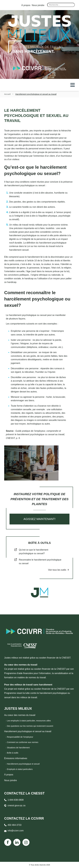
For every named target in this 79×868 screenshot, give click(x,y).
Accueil (7, 94)
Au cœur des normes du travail (21, 665)
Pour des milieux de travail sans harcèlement (28, 685)
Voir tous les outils (57, 570)
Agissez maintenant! (40, 519)
